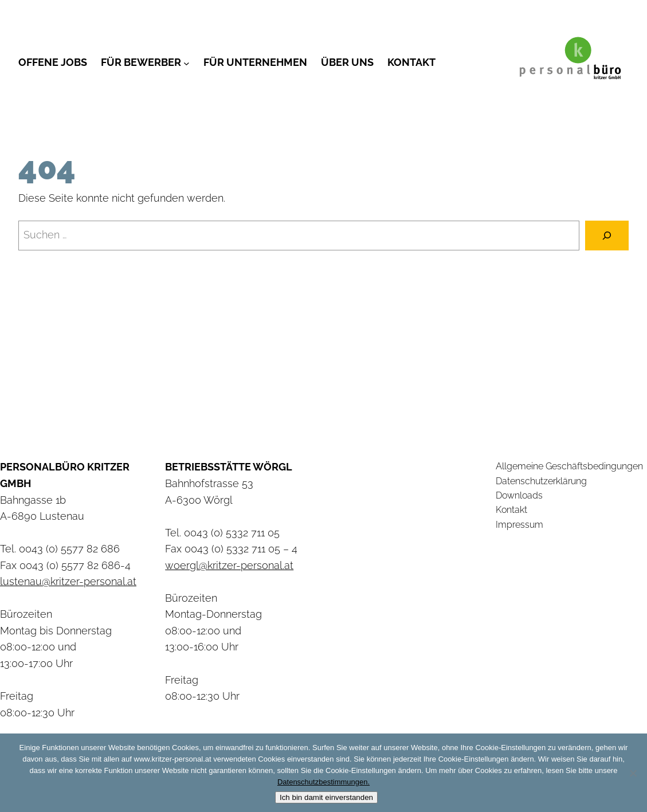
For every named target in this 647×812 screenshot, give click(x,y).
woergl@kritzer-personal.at (229, 565)
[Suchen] (607, 236)
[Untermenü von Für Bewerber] (187, 63)
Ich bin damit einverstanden (326, 797)
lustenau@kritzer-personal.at (68, 581)
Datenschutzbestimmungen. (323, 782)
